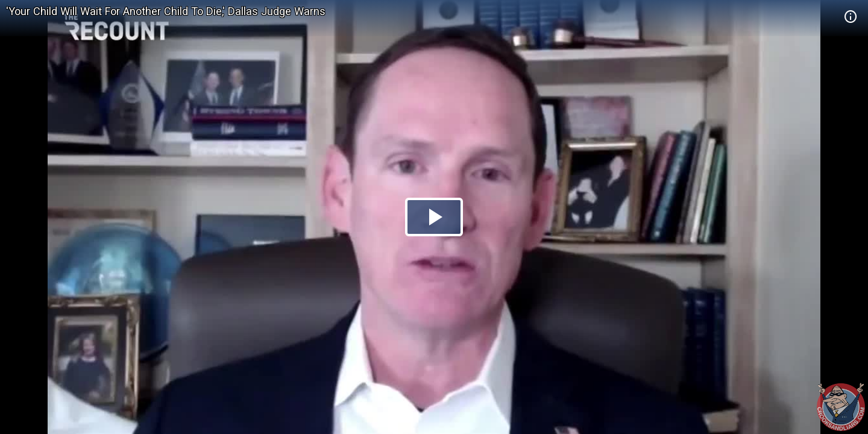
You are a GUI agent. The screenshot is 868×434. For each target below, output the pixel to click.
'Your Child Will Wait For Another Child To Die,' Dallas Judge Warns (166, 11)
